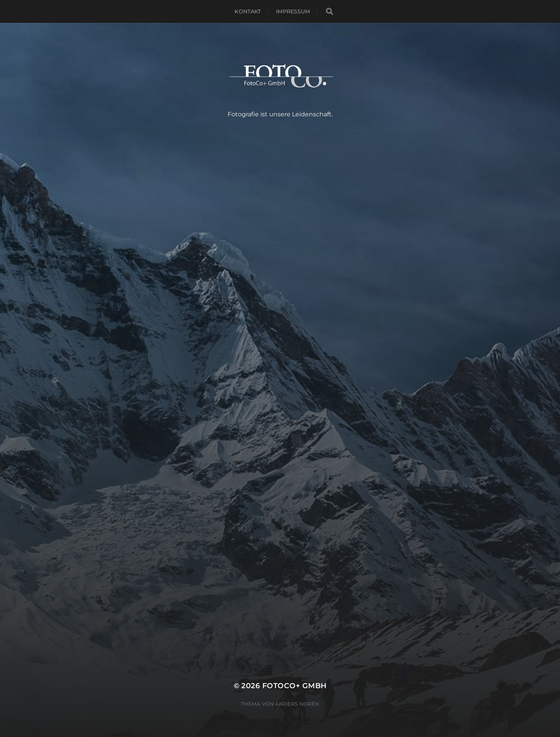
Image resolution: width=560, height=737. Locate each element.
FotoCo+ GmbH (294, 686)
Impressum (293, 11)
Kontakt (248, 11)
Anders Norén (297, 704)
